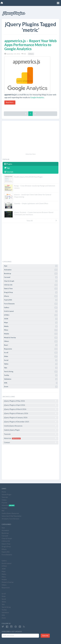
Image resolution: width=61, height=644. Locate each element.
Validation (31, 379)
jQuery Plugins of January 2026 (30, 417)
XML (31, 383)
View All (42, 221)
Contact (30, 442)
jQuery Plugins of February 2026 (30, 413)
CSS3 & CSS (31, 285)
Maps (31, 323)
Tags (7, 168)
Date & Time (31, 289)
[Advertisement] (30, 137)
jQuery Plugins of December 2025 (30, 422)
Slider (31, 356)
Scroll (31, 353)
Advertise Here (31, 154)
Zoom (31, 387)
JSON (31, 319)
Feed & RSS (31, 300)
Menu (31, 330)
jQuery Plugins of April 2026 (30, 405)
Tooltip (31, 375)
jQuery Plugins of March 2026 (30, 409)
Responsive (31, 349)
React (31, 345)
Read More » (10, 102)
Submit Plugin (7, 495)
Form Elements (31, 304)
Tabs (31, 368)
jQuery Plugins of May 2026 (30, 401)
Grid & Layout (31, 311)
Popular (4, 503)
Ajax (31, 266)
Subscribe (45, 636)
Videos (4, 500)
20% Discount (16, 438)
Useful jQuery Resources (30, 426)
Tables (31, 364)
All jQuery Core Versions (10, 519)
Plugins (8, 164)
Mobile (31, 334)
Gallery (31, 308)
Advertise (30, 438)
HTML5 (31, 315)
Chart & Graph (31, 281)
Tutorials (9, 172)
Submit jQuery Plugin (30, 430)
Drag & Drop (31, 292)
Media (31, 326)
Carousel (31, 277)
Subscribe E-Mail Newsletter (12, 516)
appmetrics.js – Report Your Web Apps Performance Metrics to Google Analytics (30, 45)
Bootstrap (31, 274)
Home (4, 492)
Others (31, 54)
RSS (3, 511)
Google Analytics (37, 97)
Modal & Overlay (31, 338)
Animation (31, 270)
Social (31, 360)
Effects (31, 296)
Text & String (31, 372)
